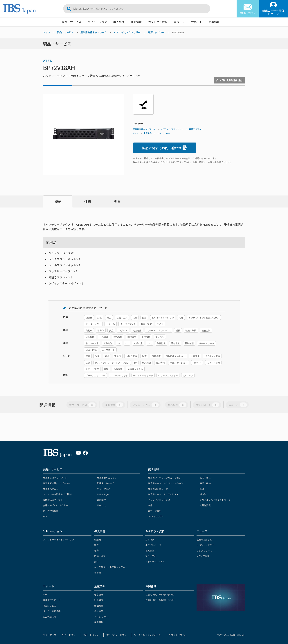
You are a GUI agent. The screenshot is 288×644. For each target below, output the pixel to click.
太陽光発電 (205, 505)
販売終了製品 (50, 605)
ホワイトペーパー (154, 545)
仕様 (88, 201)
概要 (58, 201)
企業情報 (214, 22)
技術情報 (136, 22)
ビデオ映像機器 (51, 511)
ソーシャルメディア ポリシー (149, 635)
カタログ (150, 539)
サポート (197, 22)
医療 (150, 505)
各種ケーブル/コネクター (55, 505)
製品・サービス (72, 22)
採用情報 (99, 622)
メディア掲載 (203, 556)
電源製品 (147, 133)
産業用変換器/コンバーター (57, 483)
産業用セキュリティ (107, 478)
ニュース (179, 22)
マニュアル (151, 556)
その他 (98, 573)
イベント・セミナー (206, 545)
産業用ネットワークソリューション (166, 483)
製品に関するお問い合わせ (165, 148)
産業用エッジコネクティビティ (163, 494)
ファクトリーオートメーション (58, 539)
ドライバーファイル (155, 562)
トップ (47, 32)
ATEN (48, 61)
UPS (159, 133)
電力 (96, 550)
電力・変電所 (155, 511)
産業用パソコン (51, 489)
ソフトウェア (104, 489)
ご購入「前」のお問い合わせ (160, 594)
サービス (101, 505)
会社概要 (99, 605)
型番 (117, 201)
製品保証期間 (50, 617)
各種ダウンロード (52, 600)
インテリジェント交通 (159, 500)
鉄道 (202, 489)
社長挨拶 (99, 600)
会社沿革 (99, 611)
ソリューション (97, 22)
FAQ (45, 594)
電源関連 (101, 500)
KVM (45, 516)
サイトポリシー (70, 635)
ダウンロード (207, 405)
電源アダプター (156, 32)
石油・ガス (205, 478)
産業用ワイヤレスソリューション (165, 478)
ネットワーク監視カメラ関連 (57, 494)
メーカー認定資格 (52, 611)
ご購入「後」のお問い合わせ (160, 600)
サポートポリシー (92, 635)
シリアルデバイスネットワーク (215, 500)
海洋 (96, 562)
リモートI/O (103, 494)
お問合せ (151, 586)
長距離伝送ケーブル (53, 500)
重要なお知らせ (204, 539)
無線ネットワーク (106, 483)
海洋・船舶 (205, 483)
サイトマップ (50, 635)
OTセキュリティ (156, 516)
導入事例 (119, 22)
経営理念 (99, 594)
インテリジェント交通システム (110, 567)
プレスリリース (204, 550)
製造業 (203, 494)
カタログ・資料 (158, 22)
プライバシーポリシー (117, 635)
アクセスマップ (102, 617)
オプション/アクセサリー (127, 32)
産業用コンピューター (159, 489)
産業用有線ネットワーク (94, 32)
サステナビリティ (178, 635)
